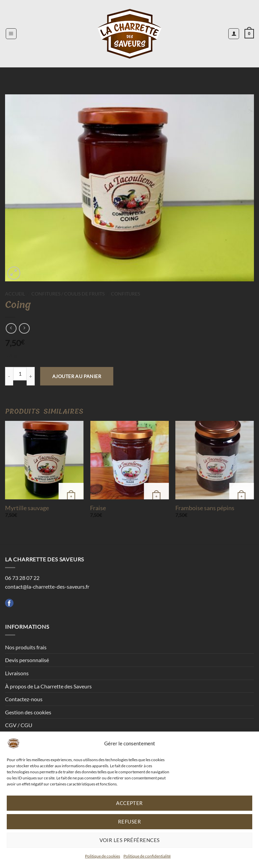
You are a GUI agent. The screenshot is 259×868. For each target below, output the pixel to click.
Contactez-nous (24, 699)
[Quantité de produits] (20, 374)
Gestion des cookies (28, 712)
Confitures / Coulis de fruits (68, 294)
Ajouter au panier (77, 376)
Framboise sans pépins (205, 508)
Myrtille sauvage (27, 508)
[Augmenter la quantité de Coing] (31, 376)
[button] (11, 34)
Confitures (125, 294)
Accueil (15, 294)
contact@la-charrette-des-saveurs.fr (47, 586)
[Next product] (11, 328)
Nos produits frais (26, 647)
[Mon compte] (234, 34)
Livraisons (17, 673)
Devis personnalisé (27, 660)
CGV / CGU (19, 725)
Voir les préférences (130, 840)
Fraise (98, 508)
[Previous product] (24, 328)
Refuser (129, 821)
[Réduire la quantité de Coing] (9, 376)
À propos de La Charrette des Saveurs (48, 686)
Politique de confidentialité (147, 856)
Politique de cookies (103, 856)
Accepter (129, 803)
